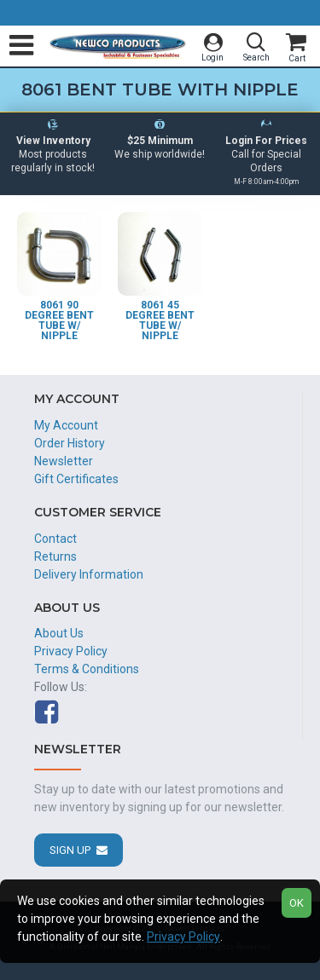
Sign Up (70, 850)
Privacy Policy (183, 937)
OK (297, 903)
